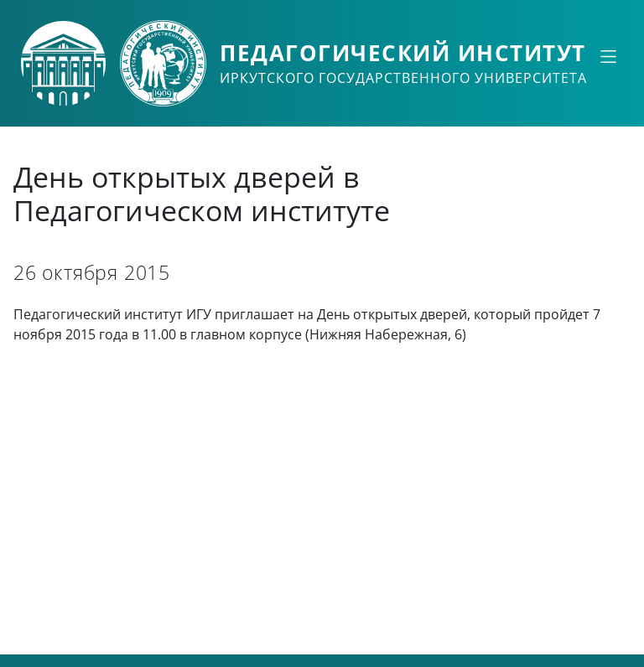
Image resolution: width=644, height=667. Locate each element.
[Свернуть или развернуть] (608, 56)
